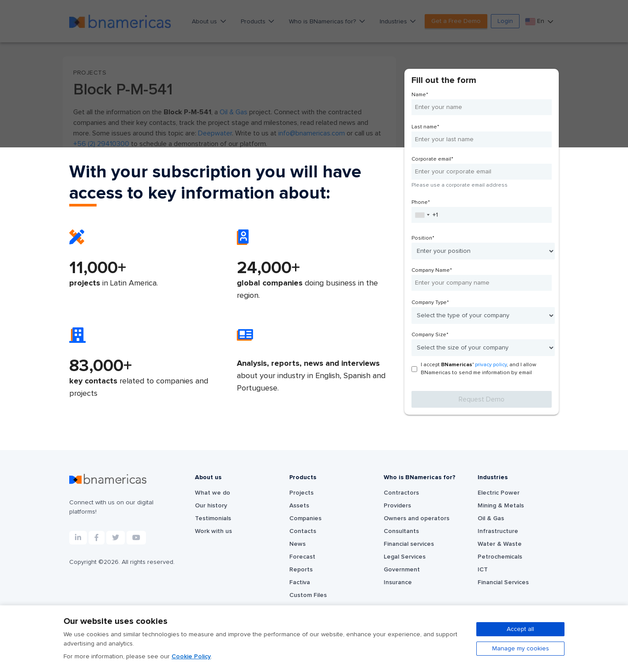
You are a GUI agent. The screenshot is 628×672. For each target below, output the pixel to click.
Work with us (213, 531)
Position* (423, 238)
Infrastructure (498, 531)
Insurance (398, 582)
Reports (301, 570)
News (297, 544)
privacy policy (491, 365)
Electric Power (499, 493)
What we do (213, 493)
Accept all (520, 629)
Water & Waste (500, 544)
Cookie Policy (191, 657)
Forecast (302, 557)
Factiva (300, 582)
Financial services (409, 544)
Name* (420, 95)
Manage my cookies (521, 649)
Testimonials (213, 518)
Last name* (425, 127)
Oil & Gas (491, 518)
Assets (299, 506)
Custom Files (308, 595)
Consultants (401, 531)
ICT (483, 570)
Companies (305, 518)
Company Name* (432, 270)
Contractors (401, 493)
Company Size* (430, 335)
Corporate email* (432, 159)
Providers (397, 506)
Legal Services (405, 557)
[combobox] (422, 215)
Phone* (421, 203)
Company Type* (430, 303)
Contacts (303, 531)
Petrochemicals (500, 557)
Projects (301, 493)
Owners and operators (417, 518)
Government (402, 570)
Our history (211, 506)
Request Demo (482, 399)
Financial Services (503, 582)
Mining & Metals (501, 506)
